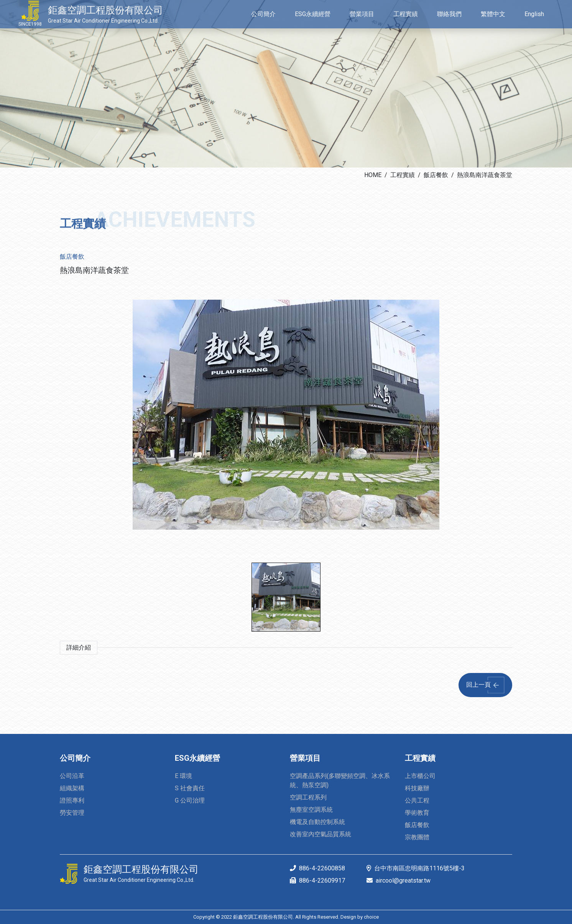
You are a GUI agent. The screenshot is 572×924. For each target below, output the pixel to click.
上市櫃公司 (420, 776)
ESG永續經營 (197, 758)
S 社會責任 (190, 788)
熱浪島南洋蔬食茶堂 (485, 175)
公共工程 (417, 800)
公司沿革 (72, 776)
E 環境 (183, 776)
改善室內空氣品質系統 (321, 834)
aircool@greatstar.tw (403, 881)
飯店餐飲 (436, 175)
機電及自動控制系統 (317, 822)
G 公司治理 (190, 800)
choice (371, 917)
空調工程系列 (308, 797)
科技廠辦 (417, 788)
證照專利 (72, 800)
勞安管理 (72, 813)
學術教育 (417, 813)
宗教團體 (417, 837)
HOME (373, 175)
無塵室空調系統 (311, 810)
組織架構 (72, 788)
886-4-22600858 (322, 868)
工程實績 (403, 175)
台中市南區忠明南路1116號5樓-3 (419, 868)
